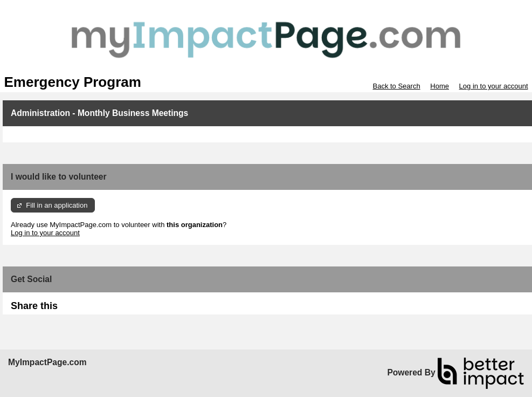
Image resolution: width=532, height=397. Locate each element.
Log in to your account (494, 86)
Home (440, 86)
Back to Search (396, 86)
